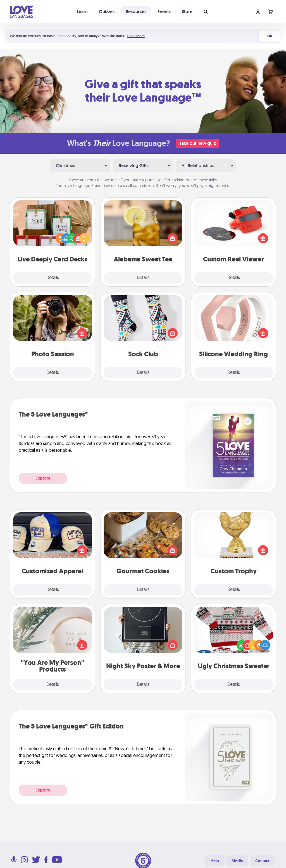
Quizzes (107, 12)
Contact (262, 861)
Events (164, 12)
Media (237, 861)
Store (187, 12)
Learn (82, 12)
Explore (43, 478)
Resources (136, 12)
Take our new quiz (197, 143)
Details (53, 278)
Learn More (136, 36)
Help (215, 861)
